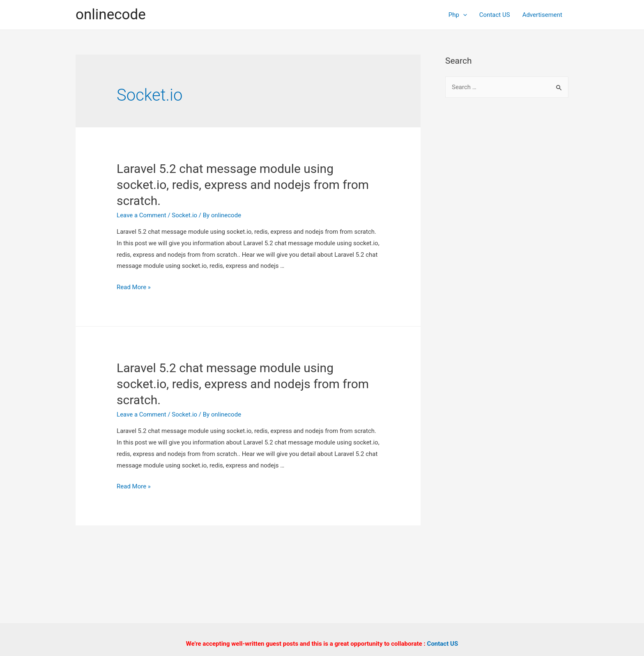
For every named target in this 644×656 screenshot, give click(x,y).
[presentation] (463, 15)
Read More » (134, 287)
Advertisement (542, 15)
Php (458, 15)
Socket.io (184, 215)
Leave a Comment (141, 215)
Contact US (495, 15)
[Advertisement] (507, 238)
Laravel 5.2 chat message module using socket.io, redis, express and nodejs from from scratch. (243, 185)
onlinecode (111, 15)
